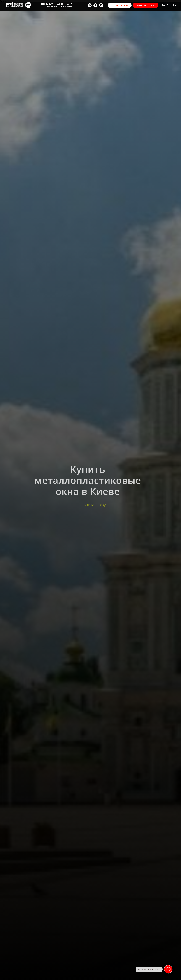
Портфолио (51, 7)
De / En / (166, 5)
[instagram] (101, 5)
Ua (174, 5)
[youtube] (90, 5)
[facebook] (95, 5)
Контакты (67, 7)
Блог (69, 4)
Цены (60, 4)
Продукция (47, 4)
